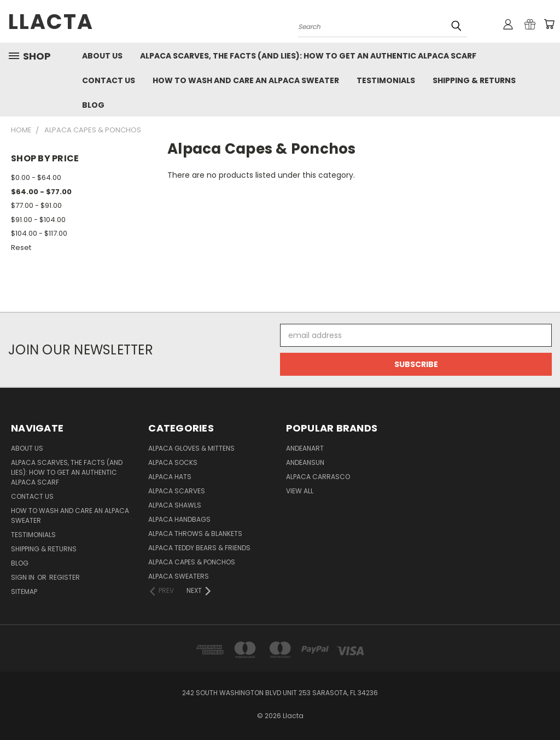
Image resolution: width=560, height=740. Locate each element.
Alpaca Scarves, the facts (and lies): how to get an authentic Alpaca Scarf (308, 56)
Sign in (24, 577)
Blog (93, 105)
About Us (102, 56)
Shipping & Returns (474, 80)
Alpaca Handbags (179, 519)
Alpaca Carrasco (318, 477)
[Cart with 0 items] (549, 24)
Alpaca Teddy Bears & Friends (199, 548)
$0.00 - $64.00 (36, 177)
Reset (21, 247)
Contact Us (109, 80)
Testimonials (386, 80)
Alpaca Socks (173, 462)
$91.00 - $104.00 (38, 220)
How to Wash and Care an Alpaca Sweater (246, 80)
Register (65, 577)
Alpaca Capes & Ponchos (192, 562)
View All (300, 491)
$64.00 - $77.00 (41, 192)
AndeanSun (305, 462)
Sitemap (24, 592)
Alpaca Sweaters (179, 576)
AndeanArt (305, 448)
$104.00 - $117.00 (39, 233)
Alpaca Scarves (177, 491)
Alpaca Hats (170, 477)
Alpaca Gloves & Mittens (191, 448)
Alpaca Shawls (175, 505)
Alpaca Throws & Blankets (195, 534)
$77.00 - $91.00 (36, 205)
